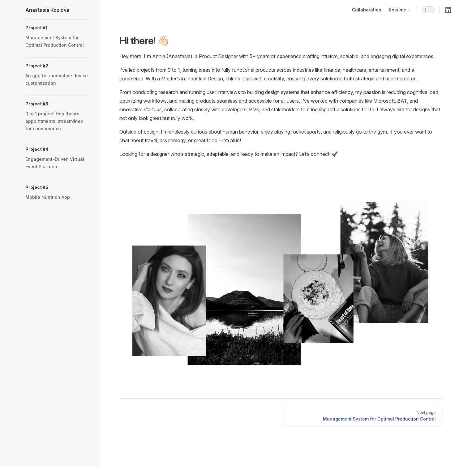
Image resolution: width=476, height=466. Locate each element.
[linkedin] (448, 10)
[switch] (428, 10)
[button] (58, 28)
